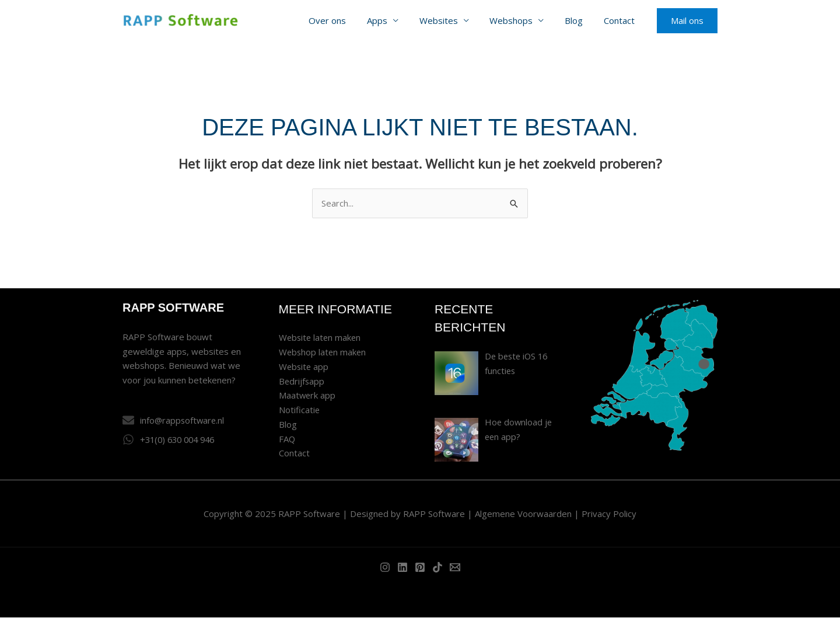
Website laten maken (321, 338)
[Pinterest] (420, 568)
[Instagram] (385, 568)
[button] (687, 21)
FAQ (287, 439)
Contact (621, 20)
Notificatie (300, 410)
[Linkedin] (402, 568)
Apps (392, 20)
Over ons (346, 20)
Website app (304, 366)
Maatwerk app (308, 396)
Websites (450, 20)
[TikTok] (437, 568)
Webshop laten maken (323, 352)
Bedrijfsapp (302, 381)
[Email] (455, 568)
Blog (579, 20)
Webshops (520, 20)
